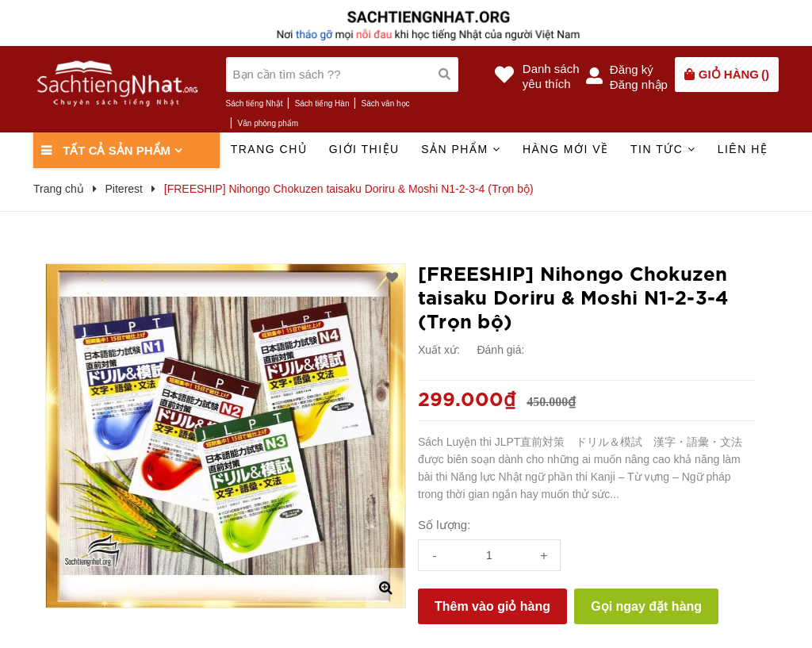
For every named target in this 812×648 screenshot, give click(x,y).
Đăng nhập (639, 84)
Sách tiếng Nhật (255, 104)
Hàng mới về (566, 149)
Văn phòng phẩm (268, 123)
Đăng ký (632, 69)
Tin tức (663, 149)
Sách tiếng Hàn (322, 104)
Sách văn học (386, 104)
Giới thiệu (364, 149)
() (734, 74)
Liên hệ (743, 149)
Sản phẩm (461, 149)
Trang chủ (269, 149)
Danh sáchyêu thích (551, 76)
